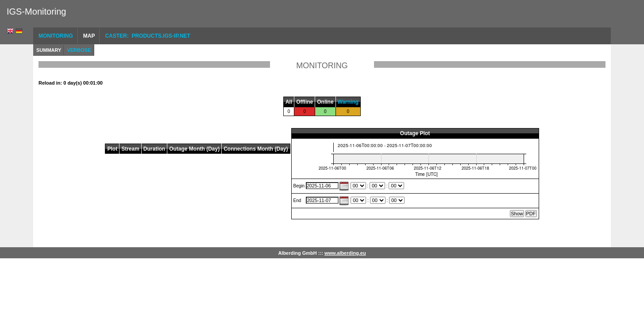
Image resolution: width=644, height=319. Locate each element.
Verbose (79, 50)
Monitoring (56, 36)
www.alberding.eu (345, 253)
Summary (49, 50)
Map (89, 36)
